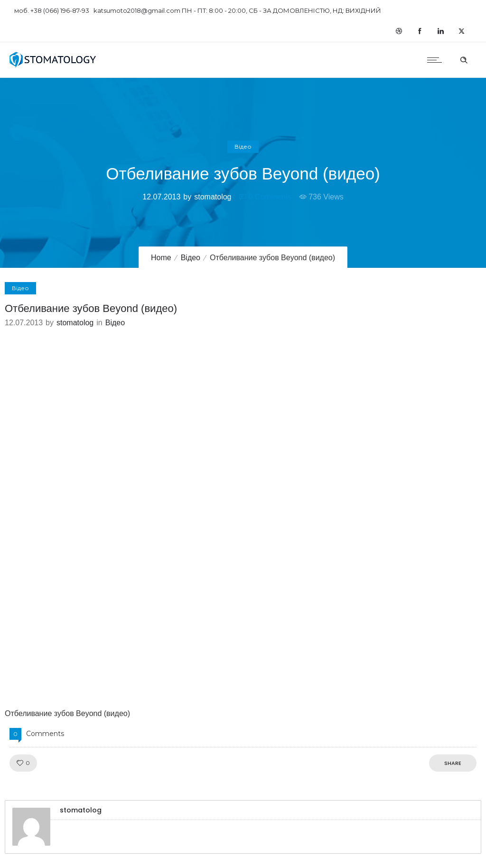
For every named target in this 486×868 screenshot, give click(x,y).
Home (161, 258)
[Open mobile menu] (437, 60)
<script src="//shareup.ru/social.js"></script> (243, 518)
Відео (191, 258)
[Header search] (464, 59)
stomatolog (213, 197)
